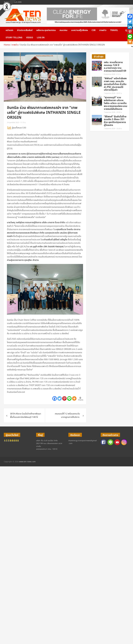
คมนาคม (63, 30)
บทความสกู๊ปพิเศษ (79, 30)
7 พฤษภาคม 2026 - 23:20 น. (113, 129)
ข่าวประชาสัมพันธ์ (25, 30)
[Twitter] (59, 398)
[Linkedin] (130, 27)
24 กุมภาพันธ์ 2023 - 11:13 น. (16, 123)
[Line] (69, 398)
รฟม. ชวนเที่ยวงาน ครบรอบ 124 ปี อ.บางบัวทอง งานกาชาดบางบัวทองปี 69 (115, 67)
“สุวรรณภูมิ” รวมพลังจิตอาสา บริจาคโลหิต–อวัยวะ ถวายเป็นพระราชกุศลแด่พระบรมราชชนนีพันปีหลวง (116, 103)
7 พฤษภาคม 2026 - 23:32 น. (113, 112)
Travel (114, 30)
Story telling (14, 38)
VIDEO (30, 38)
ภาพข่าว (103, 30)
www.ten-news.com (27, 462)
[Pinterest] (64, 398)
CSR (94, 30)
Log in (41, 38)
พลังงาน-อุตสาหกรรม (46, 30)
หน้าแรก (9, 30)
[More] (74, 398)
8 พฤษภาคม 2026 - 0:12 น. (112, 74)
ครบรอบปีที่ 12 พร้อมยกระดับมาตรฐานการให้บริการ (67, 416)
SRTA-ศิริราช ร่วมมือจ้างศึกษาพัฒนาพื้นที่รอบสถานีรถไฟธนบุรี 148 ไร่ (26, 416)
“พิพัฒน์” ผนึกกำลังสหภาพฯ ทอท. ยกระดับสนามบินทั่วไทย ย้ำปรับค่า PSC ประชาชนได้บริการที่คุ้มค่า (115, 84)
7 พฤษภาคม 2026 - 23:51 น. (113, 93)
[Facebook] (55, 398)
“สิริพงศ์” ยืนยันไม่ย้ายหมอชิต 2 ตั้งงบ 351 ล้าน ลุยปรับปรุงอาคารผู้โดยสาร (115, 121)
